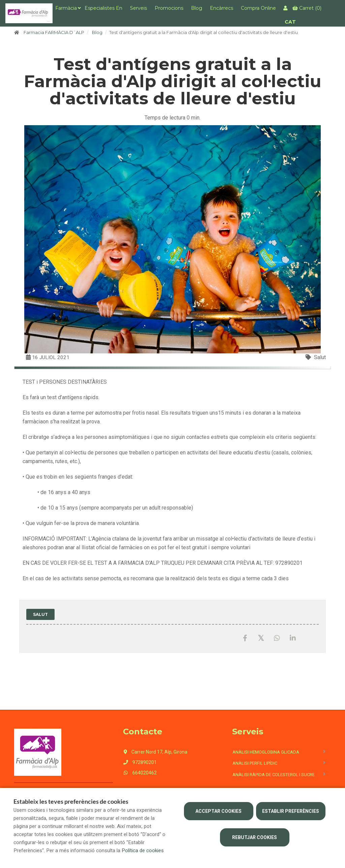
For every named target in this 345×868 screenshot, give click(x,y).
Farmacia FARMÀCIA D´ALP (54, 32)
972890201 (140, 762)
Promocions (169, 8)
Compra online (258, 8)
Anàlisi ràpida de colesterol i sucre (274, 775)
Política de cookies (143, 850)
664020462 (140, 773)
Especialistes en (103, 8)
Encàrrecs (222, 8)
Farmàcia (66, 8)
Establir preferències (291, 811)
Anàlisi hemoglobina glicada (266, 752)
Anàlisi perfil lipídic (255, 763)
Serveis (138, 8)
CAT (290, 22)
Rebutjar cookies (255, 837)
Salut (320, 357)
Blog (197, 8)
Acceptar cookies (218, 811)
